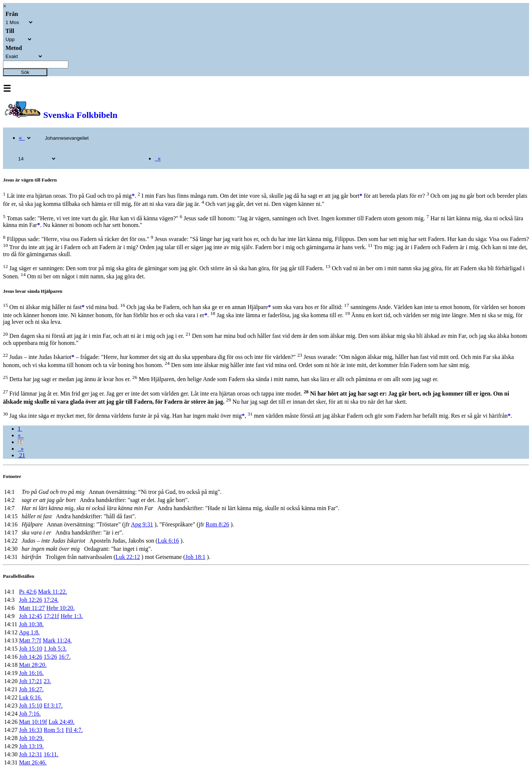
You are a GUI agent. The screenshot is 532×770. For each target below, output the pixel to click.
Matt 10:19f (33, 722)
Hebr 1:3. (72, 616)
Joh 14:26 (30, 657)
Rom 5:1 (54, 730)
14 (21, 442)
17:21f (51, 616)
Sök (25, 72)
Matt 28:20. (33, 665)
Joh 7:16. (30, 714)
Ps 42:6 (28, 592)
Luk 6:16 (168, 541)
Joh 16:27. (31, 689)
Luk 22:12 (128, 557)
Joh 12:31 (30, 754)
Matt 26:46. (33, 762)
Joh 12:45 (30, 616)
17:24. (51, 600)
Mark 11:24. (57, 640)
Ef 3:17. (53, 705)
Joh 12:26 (30, 600)
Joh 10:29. (31, 738)
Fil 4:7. (74, 730)
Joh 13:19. (31, 746)
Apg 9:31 (142, 524)
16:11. (51, 754)
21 (21, 455)
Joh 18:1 (195, 557)
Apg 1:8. (29, 632)
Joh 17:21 (30, 681)
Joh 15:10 (30, 649)
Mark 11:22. (53, 592)
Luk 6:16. (30, 697)
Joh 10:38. (31, 624)
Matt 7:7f (30, 640)
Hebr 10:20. (61, 608)
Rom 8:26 (218, 524)
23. (47, 681)
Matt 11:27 (32, 608)
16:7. (65, 657)
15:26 (50, 657)
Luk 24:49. (61, 722)
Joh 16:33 (30, 730)
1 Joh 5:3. (55, 649)
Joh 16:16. (31, 673)
